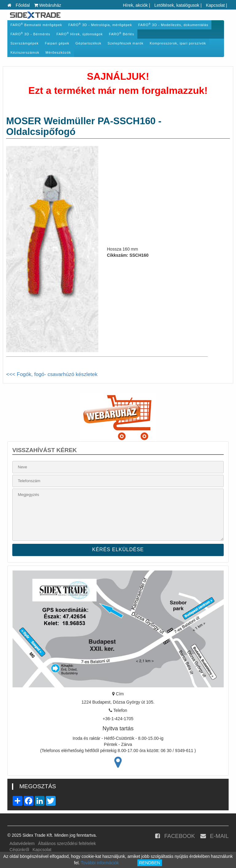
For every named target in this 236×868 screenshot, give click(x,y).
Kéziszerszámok (25, 52)
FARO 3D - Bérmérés (30, 34)
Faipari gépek (57, 43)
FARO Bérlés (121, 34)
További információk (100, 863)
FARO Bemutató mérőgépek (36, 25)
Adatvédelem (22, 843)
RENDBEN (150, 863)
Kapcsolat (215, 5)
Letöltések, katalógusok (177, 5)
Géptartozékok (89, 43)
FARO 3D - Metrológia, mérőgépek (100, 25)
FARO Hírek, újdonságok (80, 34)
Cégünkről (19, 850)
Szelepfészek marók (126, 43)
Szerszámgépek (25, 43)
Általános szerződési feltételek (67, 843)
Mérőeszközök (58, 52)
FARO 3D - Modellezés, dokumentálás (173, 25)
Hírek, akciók (135, 5)
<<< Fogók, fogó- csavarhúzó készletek (52, 374)
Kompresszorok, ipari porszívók (178, 43)
